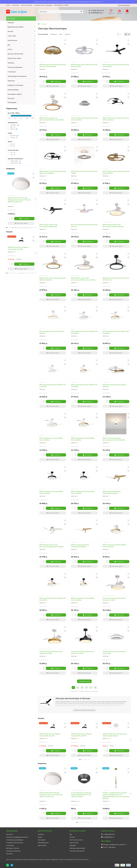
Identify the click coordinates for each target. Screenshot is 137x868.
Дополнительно (45, 831)
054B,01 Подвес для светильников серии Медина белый (115, 735)
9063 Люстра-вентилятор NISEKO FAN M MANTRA (51, 492)
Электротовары (13, 90)
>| (95, 688)
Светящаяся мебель (15, 94)
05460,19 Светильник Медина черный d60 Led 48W (18, 248)
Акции (8, 5)
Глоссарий (41, 840)
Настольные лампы (14, 58)
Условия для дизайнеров (15, 840)
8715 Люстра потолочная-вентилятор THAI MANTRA (116, 66)
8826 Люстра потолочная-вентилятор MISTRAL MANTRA (113, 226)
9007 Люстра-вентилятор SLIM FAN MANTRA (52, 332)
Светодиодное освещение (17, 76)
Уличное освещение (15, 67)
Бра (9, 45)
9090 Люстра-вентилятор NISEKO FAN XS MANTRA (114, 546)
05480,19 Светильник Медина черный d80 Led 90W (81, 735)
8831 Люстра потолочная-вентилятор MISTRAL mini (116, 279)
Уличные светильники (77, 851)
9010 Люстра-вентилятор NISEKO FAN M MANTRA (84, 332)
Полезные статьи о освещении (43, 5)
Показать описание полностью (84, 710)
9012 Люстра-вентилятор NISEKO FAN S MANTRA (53, 386)
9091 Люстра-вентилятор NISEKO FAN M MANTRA (53, 599)
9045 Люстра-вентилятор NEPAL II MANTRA (115, 386)
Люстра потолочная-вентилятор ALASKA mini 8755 (114, 599)
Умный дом (12, 72)
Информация (12, 831)
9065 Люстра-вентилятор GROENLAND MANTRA (112, 492)
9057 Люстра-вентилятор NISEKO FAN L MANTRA (51, 439)
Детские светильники (15, 54)
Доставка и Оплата (13, 848)
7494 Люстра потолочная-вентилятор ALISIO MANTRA (84, 119)
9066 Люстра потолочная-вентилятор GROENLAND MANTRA (51, 546)
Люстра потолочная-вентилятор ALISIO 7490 (114, 652)
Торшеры (11, 63)
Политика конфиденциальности (17, 837)
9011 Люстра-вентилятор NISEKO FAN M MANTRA (116, 332)
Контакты (9, 834)
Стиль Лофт (12, 36)
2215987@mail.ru (96, 13)
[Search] (61, 12)
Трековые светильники (77, 848)
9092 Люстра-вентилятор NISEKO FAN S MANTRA (83, 599)
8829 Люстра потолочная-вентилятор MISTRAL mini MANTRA (83, 279)
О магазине (10, 845)
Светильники (12, 40)
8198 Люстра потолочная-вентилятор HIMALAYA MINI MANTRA (53, 66)
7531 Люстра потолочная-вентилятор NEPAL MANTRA (116, 119)
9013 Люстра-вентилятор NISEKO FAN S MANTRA (84, 386)
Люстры (10, 31)
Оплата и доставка (27, 5)
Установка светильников (15, 843)
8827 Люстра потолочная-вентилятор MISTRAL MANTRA (53, 279)
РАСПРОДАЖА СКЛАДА (61, 5)
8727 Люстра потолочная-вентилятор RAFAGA (84, 226)
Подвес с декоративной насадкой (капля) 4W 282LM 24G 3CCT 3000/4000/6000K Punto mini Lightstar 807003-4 (116, 796)
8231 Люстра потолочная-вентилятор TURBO (84, 172)
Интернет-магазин (78, 831)
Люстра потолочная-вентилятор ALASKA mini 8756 (51, 652)
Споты (10, 49)
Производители (43, 843)
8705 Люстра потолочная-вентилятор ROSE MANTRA (84, 66)
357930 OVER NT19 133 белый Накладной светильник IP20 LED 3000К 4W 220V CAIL (19, 200)
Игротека (11, 98)
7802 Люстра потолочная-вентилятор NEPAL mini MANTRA (53, 172)
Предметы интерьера (15, 85)
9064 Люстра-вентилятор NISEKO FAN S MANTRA (83, 492)
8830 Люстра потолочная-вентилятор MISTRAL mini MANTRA (52, 119)
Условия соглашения (13, 851)
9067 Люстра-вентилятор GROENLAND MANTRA (80, 546)
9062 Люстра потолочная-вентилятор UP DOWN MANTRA (114, 439)
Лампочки (11, 81)
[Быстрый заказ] (21, 223)
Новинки (11, 23)
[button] (35, 199)
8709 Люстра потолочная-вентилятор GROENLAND (49, 226)
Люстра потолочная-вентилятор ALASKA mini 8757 (82, 652)
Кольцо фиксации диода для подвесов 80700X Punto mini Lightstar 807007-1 (81, 795)
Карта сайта (42, 845)
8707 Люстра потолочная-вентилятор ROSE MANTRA (116, 172)
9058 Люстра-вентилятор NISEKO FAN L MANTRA (83, 439)
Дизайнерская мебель (16, 27)
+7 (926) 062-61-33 (96, 10)
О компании (16, 5)
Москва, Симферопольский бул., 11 (115, 845)
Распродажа (12, 102)
